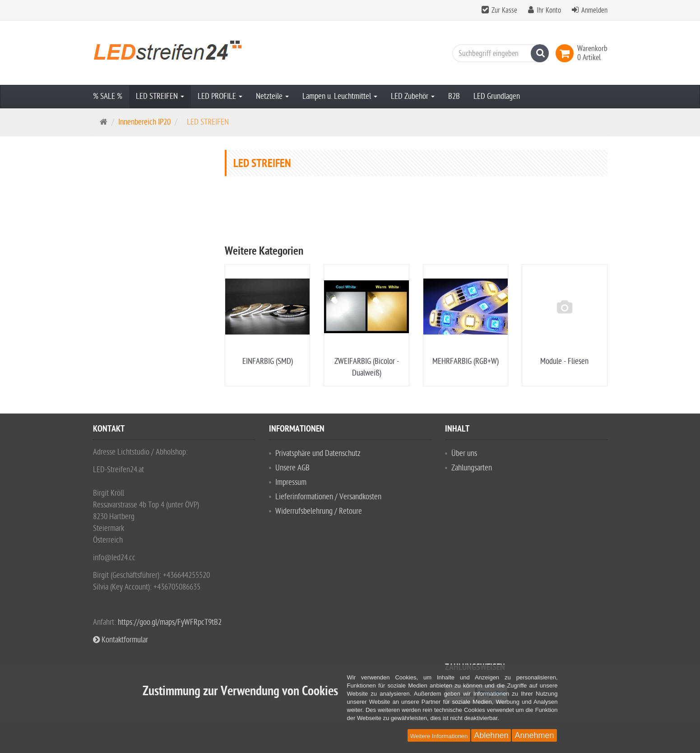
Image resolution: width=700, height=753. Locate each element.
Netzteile (272, 96)
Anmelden (594, 10)
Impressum (291, 482)
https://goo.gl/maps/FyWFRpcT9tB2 (170, 622)
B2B (454, 96)
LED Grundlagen (497, 96)
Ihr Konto (549, 10)
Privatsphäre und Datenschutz (318, 453)
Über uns (464, 453)
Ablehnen (491, 735)
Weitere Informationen (439, 736)
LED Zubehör (413, 96)
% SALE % (108, 96)
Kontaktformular (121, 640)
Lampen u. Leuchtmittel (340, 96)
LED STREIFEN (160, 96)
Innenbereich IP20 (144, 122)
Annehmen (534, 735)
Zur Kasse (504, 10)
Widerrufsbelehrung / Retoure (319, 511)
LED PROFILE (220, 96)
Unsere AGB (292, 468)
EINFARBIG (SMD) (268, 361)
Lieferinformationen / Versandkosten (328, 497)
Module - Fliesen (564, 361)
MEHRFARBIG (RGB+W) (466, 361)
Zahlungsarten (472, 468)
